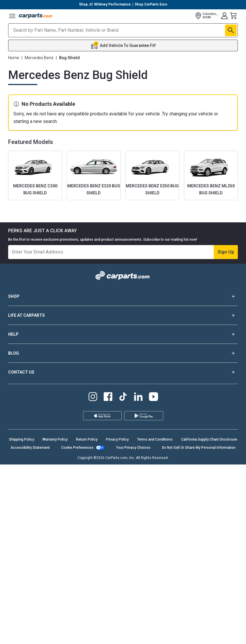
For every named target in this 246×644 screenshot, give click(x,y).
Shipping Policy (22, 439)
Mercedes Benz (39, 58)
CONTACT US (123, 372)
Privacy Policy (117, 439)
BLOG (123, 353)
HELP (123, 334)
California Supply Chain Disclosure (209, 439)
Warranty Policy (55, 439)
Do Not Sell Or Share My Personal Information (199, 448)
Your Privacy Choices (133, 448)
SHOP (123, 296)
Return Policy (87, 439)
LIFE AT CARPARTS (123, 315)
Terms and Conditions (155, 439)
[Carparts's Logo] (36, 16)
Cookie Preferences (77, 448)
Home (14, 58)
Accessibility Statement (30, 448)
